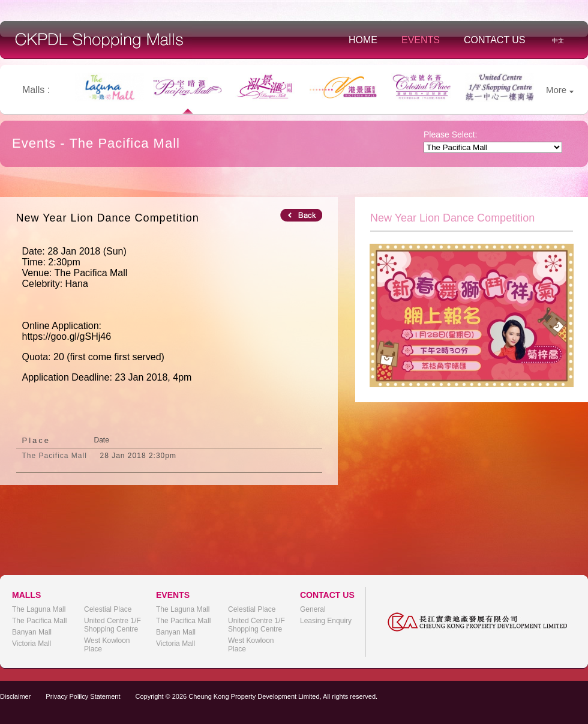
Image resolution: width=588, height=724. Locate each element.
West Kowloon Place (107, 645)
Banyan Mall (32, 632)
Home (363, 40)
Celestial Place (108, 609)
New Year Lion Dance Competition (108, 218)
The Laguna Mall (39, 609)
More (560, 90)
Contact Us (495, 40)
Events (421, 40)
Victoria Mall (31, 644)
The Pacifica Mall (39, 621)
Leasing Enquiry (326, 621)
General (313, 609)
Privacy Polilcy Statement (83, 696)
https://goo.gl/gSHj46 (67, 336)
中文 (558, 41)
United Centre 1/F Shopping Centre (112, 625)
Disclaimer (15, 696)
